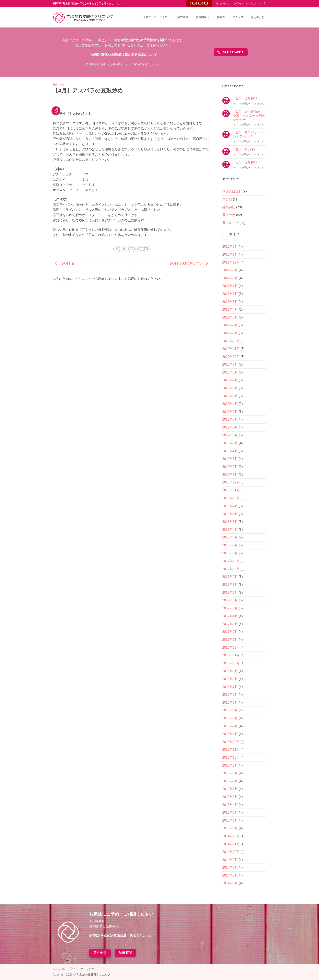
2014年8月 (230, 867)
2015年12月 (231, 742)
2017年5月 (230, 608)
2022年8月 (230, 247)
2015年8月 (230, 773)
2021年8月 (230, 278)
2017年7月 (230, 593)
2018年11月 (231, 490)
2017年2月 (230, 632)
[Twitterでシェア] (124, 249)
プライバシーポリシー (247, 3)
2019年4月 (230, 451)
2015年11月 (231, 750)
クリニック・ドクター (156, 17)
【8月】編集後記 (245, 99)
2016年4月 (230, 710)
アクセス (238, 17)
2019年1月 (230, 475)
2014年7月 (230, 875)
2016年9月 (230, 671)
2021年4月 (230, 309)
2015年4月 (230, 805)
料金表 (221, 17)
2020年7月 (230, 380)
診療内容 (202, 17)
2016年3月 (230, 718)
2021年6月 (230, 294)
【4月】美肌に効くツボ (189, 263)
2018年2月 (230, 545)
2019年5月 (230, 443)
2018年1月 (230, 553)
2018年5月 (230, 522)
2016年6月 (230, 695)
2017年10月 (231, 569)
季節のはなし (232, 191)
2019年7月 (230, 427)
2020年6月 (230, 388)
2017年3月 (230, 624)
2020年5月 (230, 396)
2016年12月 (231, 648)
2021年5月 (230, 302)
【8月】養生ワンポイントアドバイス (248, 135)
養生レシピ (59, 85)
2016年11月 (231, 655)
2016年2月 (230, 726)
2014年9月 (230, 860)
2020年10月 (231, 357)
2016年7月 (230, 687)
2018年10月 (231, 498)
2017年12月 (231, 561)
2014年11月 (231, 844)
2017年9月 (230, 577)
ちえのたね (222, 3)
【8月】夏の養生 (245, 150)
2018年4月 (230, 530)
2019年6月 (230, 435)
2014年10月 (231, 852)
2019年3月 (230, 459)
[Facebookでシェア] (117, 249)
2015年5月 (230, 797)
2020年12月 (231, 341)
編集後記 (229, 207)
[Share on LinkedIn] (146, 249)
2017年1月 (230, 640)
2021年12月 (231, 262)
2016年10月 (231, 663)
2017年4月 (230, 616)
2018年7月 (230, 506)
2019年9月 (230, 412)
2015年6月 (230, 789)
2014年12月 (231, 836)
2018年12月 (231, 482)
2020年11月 (231, 349)
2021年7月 (230, 286)
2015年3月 (230, 812)
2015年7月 (230, 781)
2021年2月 (230, 325)
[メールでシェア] (132, 249)
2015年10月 (231, 758)
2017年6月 (230, 600)
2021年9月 (230, 270)
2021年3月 (230, 317)
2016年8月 (230, 679)
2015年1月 (230, 828)
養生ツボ (229, 215)
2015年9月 (230, 765)
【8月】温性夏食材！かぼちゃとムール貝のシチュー (249, 116)
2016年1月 (230, 734)
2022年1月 (230, 254)
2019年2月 (230, 467)
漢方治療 (183, 17)
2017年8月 (230, 585)
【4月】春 (64, 263)
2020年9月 (230, 364)
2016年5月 (230, 703)
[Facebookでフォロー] (264, 3)
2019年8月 (230, 419)
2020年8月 (230, 372)
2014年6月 (230, 883)
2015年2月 (230, 820)
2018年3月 (230, 537)
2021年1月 (230, 333)
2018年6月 (230, 514)
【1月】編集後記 (245, 163)
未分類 (227, 199)
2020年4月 (230, 404)
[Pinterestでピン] (139, 249)
